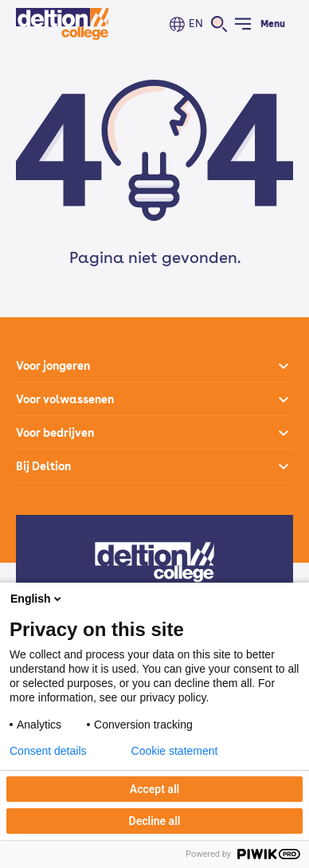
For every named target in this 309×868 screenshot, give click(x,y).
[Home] (63, 24)
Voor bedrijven (55, 433)
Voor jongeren (53, 366)
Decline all (155, 821)
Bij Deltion (43, 466)
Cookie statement (175, 751)
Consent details (48, 751)
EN (196, 24)
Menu (273, 24)
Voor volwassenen (65, 399)
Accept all (154, 789)
